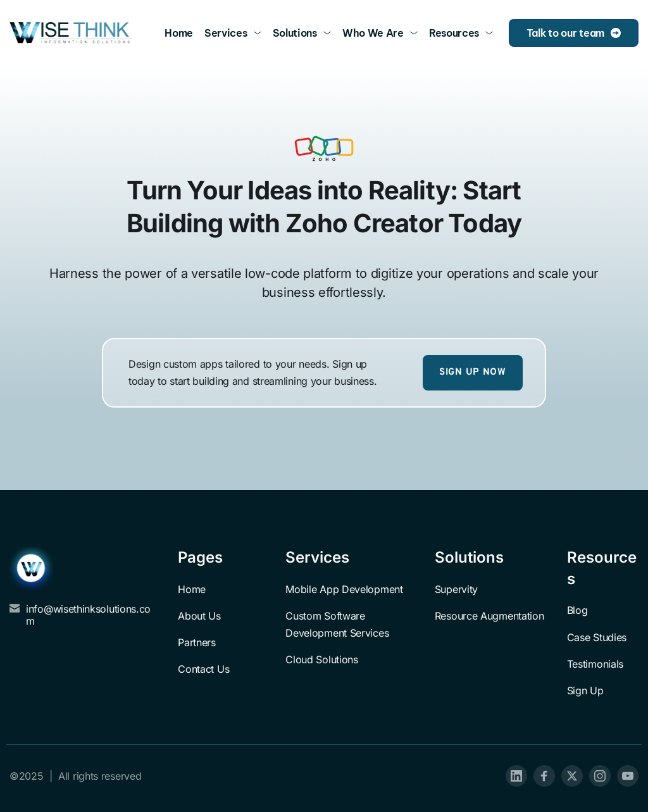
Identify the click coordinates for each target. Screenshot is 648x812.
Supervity (456, 589)
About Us (199, 616)
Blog (577, 610)
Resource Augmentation (489, 616)
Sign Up (585, 690)
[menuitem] (179, 33)
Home (192, 589)
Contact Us (203, 669)
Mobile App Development (344, 589)
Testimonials (595, 664)
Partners (197, 642)
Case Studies (597, 637)
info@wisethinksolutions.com (88, 615)
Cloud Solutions (322, 659)
